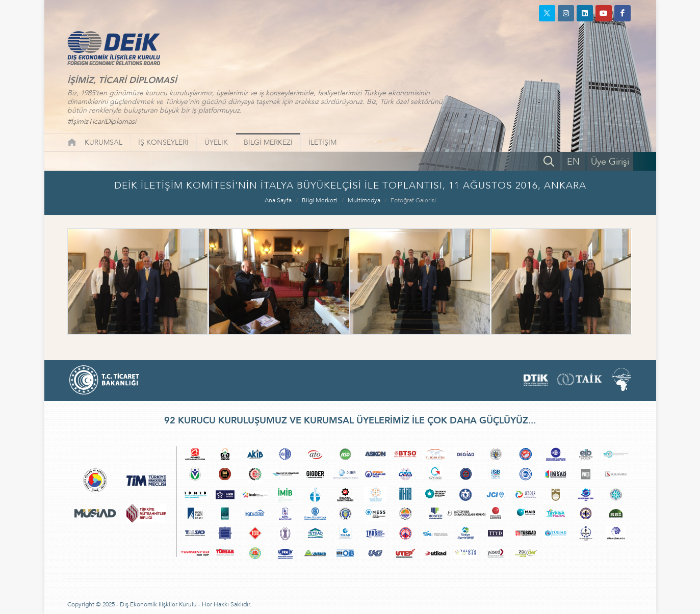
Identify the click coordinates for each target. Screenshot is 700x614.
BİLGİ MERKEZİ (268, 142)
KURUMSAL (103, 142)
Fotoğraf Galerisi (413, 200)
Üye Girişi (610, 162)
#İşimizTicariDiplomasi (102, 122)
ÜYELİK (216, 142)
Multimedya (364, 200)
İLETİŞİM (322, 142)
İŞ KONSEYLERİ (163, 142)
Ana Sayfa (278, 200)
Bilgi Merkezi (320, 200)
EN (573, 162)
